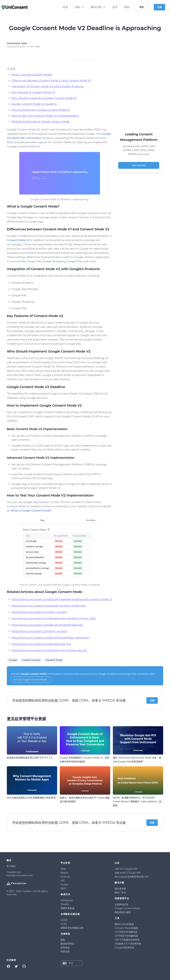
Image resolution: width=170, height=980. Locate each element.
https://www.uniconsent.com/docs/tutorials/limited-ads (47, 625)
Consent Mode (54, 660)
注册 (152, 700)
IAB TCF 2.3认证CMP (126, 869)
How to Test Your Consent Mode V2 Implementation (45, 116)
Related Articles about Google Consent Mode (41, 122)
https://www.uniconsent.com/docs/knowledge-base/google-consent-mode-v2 (62, 599)
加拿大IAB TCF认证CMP (128, 873)
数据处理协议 (67, 944)
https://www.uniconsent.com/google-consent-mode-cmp (49, 606)
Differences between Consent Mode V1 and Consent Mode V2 (51, 81)
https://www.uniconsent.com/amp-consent (39, 631)
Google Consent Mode (34, 674)
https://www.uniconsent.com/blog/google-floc (41, 644)
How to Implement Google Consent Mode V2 (41, 110)
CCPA (64, 924)
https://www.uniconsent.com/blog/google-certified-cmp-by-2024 (53, 618)
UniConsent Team (17, 43)
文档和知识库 (121, 904)
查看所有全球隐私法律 (72, 928)
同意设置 (65, 951)
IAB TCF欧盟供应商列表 (127, 940)
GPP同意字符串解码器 (126, 936)
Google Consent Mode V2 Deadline (34, 104)
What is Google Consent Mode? (32, 75)
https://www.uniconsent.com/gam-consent (39, 612)
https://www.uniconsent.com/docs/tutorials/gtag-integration (50, 638)
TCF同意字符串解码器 (126, 932)
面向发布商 (120, 889)
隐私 (63, 940)
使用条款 (65, 948)
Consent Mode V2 (18, 240)
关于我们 (11, 866)
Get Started (139, 165)
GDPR (64, 920)
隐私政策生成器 (123, 912)
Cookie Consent (31, 660)
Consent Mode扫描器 (126, 928)
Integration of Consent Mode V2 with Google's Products (47, 86)
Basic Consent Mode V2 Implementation (37, 429)
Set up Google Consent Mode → (31, 680)
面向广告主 (120, 893)
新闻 (127, 7)
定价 (115, 7)
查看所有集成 (67, 908)
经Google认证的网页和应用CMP (132, 877)
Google (13, 660)
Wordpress (67, 900)
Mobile (64, 873)
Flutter (64, 885)
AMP (63, 888)
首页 (65, 7)
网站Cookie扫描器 (124, 924)
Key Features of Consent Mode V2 (33, 92)
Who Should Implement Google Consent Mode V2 (44, 98)
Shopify (65, 904)
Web (63, 869)
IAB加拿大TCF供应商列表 (128, 944)
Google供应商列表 (124, 948)
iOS (63, 881)
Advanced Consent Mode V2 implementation (41, 458)
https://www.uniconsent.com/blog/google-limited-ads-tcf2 (49, 650)
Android (65, 877)
